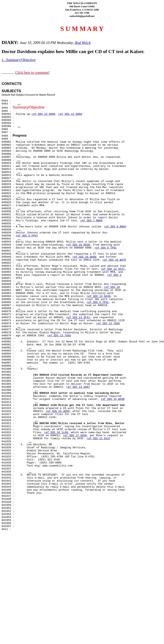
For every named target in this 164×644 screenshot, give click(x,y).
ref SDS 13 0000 (43, 114)
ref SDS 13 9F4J (78, 317)
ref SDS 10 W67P (114, 260)
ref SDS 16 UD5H (57, 411)
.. (19, 104)
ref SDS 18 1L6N (56, 432)
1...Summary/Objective (18, 60)
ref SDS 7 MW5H (91, 221)
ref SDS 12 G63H (98, 296)
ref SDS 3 (114, 275)
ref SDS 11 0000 (70, 114)
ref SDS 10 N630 (78, 245)
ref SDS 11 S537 (113, 269)
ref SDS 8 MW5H (115, 227)
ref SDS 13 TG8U (108, 324)
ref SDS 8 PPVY (27, 236)
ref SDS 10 (112, 287)
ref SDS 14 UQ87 (78, 387)
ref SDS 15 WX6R (113, 399)
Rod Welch (82, 43)
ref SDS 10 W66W (84, 257)
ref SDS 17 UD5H (75, 435)
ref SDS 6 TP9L (106, 248)
